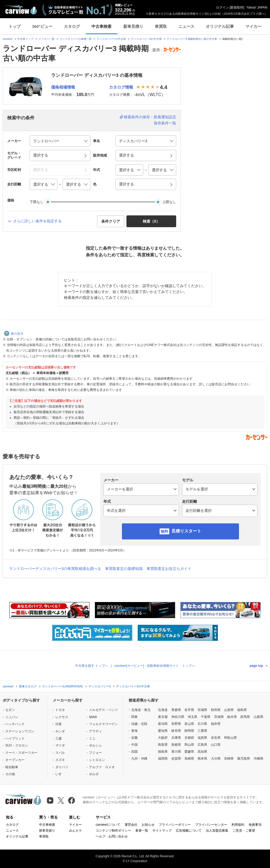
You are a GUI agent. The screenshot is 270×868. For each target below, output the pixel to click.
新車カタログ (28, 686)
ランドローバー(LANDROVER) (62, 686)
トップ (15, 26)
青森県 (176, 710)
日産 (59, 724)
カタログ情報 (121, 87)
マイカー (253, 26)
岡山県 (189, 745)
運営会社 (131, 825)
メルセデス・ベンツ (103, 710)
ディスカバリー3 (100, 686)
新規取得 (237, 7)
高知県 (202, 752)
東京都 (163, 717)
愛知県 (163, 731)
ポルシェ (95, 745)
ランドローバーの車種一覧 (76, 39)
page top (256, 666)
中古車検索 (101, 26)
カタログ (72, 26)
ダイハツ (62, 767)
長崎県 (189, 759)
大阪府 (163, 738)
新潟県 (163, 724)
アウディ (95, 731)
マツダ (60, 745)
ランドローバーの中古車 (111, 39)
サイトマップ (162, 831)
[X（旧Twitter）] (61, 800)
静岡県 (189, 731)
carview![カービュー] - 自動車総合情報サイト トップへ (155, 666)
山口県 (216, 745)
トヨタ (60, 710)
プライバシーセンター (211, 825)
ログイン (222, 7)
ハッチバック (15, 724)
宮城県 (202, 710)
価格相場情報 (63, 87)
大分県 (216, 759)
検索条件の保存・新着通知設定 (150, 117)
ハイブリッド (15, 738)
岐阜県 (176, 731)
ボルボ (94, 774)
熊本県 (202, 759)
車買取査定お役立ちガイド (169, 569)
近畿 (134, 738)
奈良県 (216, 738)
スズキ (60, 760)
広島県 (202, 745)
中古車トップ (25, 39)
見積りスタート (186, 531)
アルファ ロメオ (102, 767)
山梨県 (259, 717)
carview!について (108, 825)
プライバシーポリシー (175, 825)
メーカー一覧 (47, 39)
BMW (93, 717)
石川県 (202, 724)
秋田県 (216, 710)
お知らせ (148, 825)
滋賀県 (202, 738)
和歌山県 (230, 738)
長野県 (176, 724)
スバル (60, 753)
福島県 (242, 710)
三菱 (59, 738)
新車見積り (133, 26)
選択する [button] (41, 155)
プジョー (95, 753)
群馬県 (245, 717)
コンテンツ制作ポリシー (113, 831)
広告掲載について (189, 831)
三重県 (202, 731)
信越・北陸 (139, 724)
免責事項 (255, 825)
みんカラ (75, 831)
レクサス (62, 717)
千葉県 (206, 717)
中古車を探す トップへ (92, 666)
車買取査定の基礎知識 (124, 569)
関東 (134, 717)
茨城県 (219, 717)
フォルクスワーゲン (103, 724)
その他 (10, 774)
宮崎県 (229, 759)
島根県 (176, 745)
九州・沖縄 (139, 759)
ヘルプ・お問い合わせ (112, 836)
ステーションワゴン (20, 731)
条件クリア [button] (111, 221)
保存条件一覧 (165, 123)
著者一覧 (142, 831)
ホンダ (60, 731)
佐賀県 (176, 759)
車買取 (161, 26)
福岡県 (163, 759)
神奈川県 (178, 717)
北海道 (163, 710)
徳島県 (163, 752)
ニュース (186, 26)
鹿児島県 (244, 759)
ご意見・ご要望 (244, 831)
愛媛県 (189, 752)
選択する (126, 184)
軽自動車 (12, 767)
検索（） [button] (151, 221)
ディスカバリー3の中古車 (146, 39)
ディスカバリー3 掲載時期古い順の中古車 (192, 39)
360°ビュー (42, 26)
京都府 (189, 738)
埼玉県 (192, 717)
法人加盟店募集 (217, 831)
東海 (134, 731)
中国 (134, 745)
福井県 (216, 724)
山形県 (229, 710)
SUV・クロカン (17, 745)
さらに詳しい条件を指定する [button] (37, 221)
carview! (8, 39)
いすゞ (60, 774)
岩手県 (189, 710)
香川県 (176, 752)
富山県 (189, 724)
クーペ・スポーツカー (21, 753)
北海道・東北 (141, 710)
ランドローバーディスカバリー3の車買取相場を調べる (55, 569)
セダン (10, 710)
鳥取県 (163, 745)
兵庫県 (176, 738)
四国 (134, 752)
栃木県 (232, 717)
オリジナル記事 (220, 26)
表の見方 (14, 334)
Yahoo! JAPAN (257, 7)
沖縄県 (259, 759)
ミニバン (12, 717)
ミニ (92, 738)
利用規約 (238, 825)
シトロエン (97, 760)
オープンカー (15, 760)
